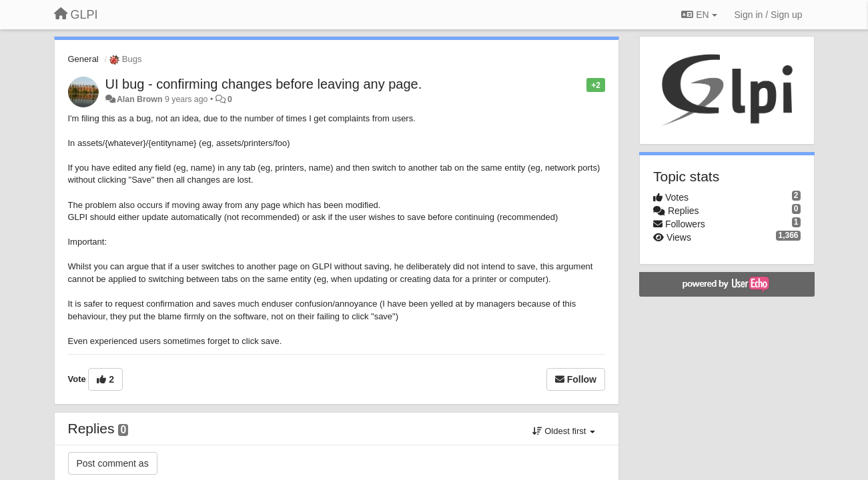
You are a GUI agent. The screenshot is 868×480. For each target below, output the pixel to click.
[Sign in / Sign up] (769, 15)
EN (699, 15)
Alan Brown (140, 99)
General (83, 59)
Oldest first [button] (564, 431)
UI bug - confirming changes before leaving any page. (264, 84)
